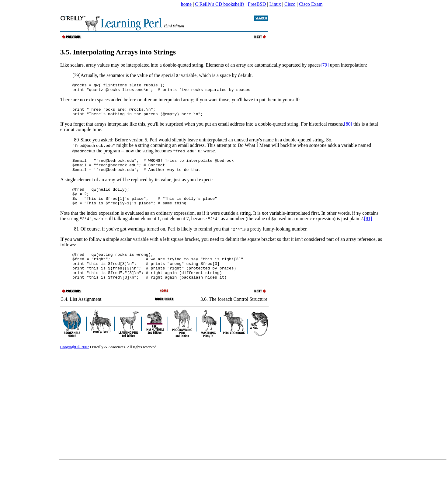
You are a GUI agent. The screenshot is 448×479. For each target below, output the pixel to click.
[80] (348, 128)
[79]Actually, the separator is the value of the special (124, 75)
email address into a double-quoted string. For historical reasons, (281, 128)
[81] (368, 229)
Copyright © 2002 (75, 362)
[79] (325, 65)
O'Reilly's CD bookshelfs (220, 4)
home (186, 4)
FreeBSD (257, 4)
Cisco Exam (311, 4)
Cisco (290, 4)
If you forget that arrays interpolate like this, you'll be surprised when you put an (139, 128)
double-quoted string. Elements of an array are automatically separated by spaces (242, 65)
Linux (275, 4)
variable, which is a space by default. (214, 75)
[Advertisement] (27, 238)
